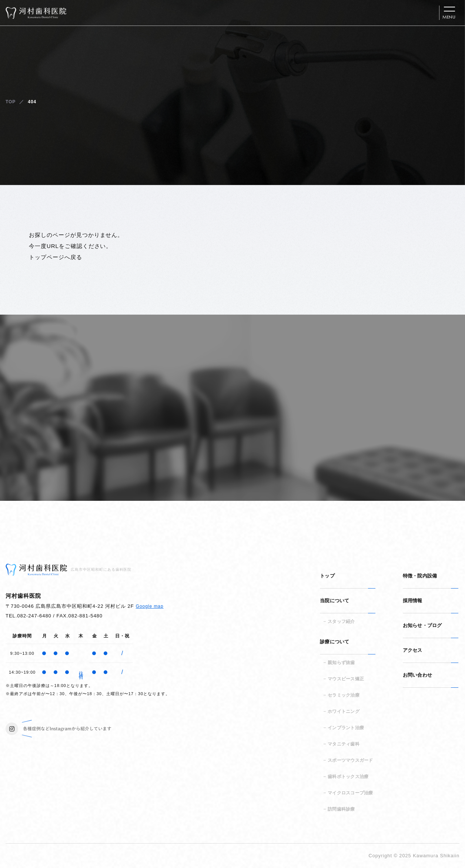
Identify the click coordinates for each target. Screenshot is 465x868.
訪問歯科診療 (341, 809)
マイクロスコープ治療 (350, 793)
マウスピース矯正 (346, 679)
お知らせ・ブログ (422, 625)
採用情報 (413, 601)
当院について (335, 601)
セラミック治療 (344, 695)
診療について (335, 642)
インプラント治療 (346, 728)
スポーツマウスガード (350, 760)
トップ (327, 576)
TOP (11, 102)
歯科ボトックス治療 (348, 777)
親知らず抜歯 (341, 663)
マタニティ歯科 (344, 744)
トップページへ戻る (56, 257)
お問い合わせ (418, 675)
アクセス (413, 650)
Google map (150, 606)
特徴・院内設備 (420, 576)
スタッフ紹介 (341, 621)
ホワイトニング (344, 711)
